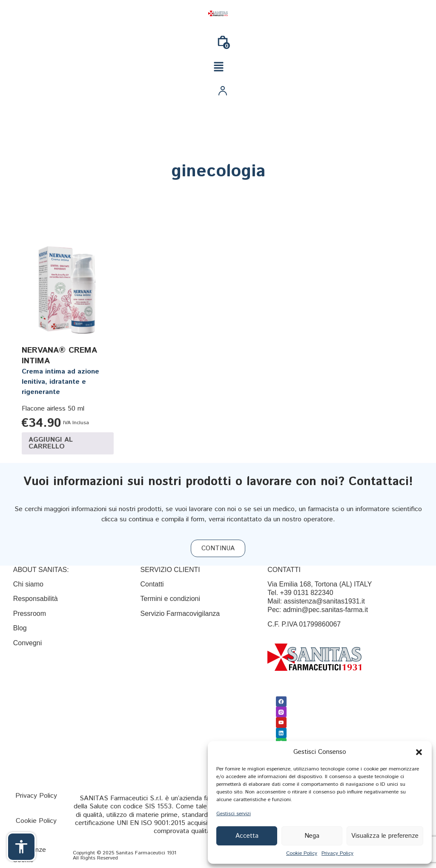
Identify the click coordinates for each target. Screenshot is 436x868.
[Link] (218, 14)
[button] (419, 752)
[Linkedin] (281, 732)
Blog (21, 628)
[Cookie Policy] (36, 821)
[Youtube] (281, 722)
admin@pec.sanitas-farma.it (326, 610)
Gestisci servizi (234, 814)
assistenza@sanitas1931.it (324, 601)
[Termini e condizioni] (170, 599)
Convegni (28, 643)
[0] (223, 44)
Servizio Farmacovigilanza (180, 614)
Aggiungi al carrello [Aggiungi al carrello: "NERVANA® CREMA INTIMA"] (51, 443)
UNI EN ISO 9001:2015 (151, 823)
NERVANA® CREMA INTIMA (59, 356)
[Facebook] (281, 701)
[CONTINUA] (218, 548)
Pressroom (30, 614)
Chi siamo (28, 584)
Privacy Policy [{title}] (337, 853)
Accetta (247, 836)
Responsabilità (36, 599)
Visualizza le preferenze (385, 836)
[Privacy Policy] (36, 796)
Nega (312, 836)
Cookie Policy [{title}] (302, 853)
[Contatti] (152, 584)
